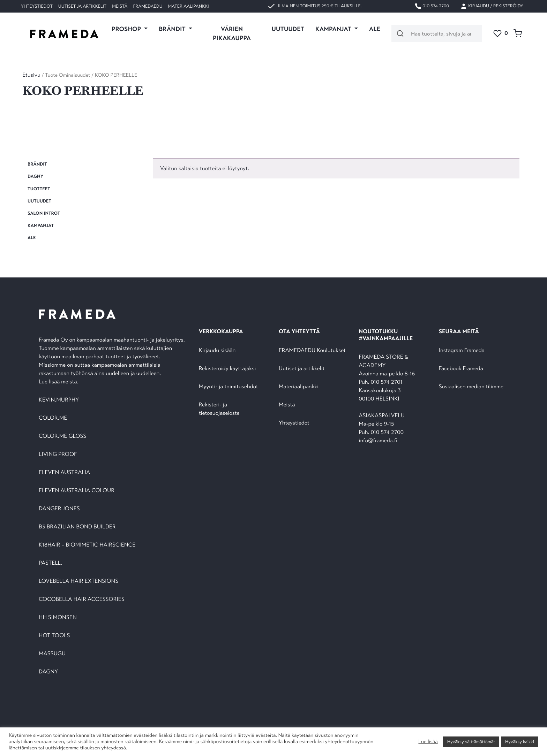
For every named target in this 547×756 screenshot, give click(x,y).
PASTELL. (50, 563)
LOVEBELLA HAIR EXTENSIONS (78, 581)
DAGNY (35, 176)
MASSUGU (52, 654)
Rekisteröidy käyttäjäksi (227, 369)
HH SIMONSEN (58, 617)
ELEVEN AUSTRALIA (64, 472)
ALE (375, 29)
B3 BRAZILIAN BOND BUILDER (77, 527)
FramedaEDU (148, 6)
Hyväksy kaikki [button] (520, 742)
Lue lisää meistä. (59, 382)
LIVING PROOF (58, 454)
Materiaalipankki (189, 6)
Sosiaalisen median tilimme (471, 387)
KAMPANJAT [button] (334, 29)
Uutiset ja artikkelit (82, 6)
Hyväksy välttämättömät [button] (471, 742)
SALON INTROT (44, 213)
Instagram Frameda (462, 350)
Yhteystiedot (37, 6)
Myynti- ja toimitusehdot (228, 387)
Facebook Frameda (461, 369)
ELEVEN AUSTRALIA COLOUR (77, 491)
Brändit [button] (173, 29)
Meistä (120, 6)
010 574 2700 (432, 6)
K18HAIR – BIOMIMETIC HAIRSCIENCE (87, 545)
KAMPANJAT (41, 226)
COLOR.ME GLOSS (62, 436)
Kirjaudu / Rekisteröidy (492, 6)
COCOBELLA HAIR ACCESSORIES (82, 599)
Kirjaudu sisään (217, 350)
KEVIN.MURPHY (59, 400)
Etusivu (31, 75)
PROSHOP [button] (127, 29)
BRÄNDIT (37, 164)
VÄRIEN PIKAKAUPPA (232, 33)
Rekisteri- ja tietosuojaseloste (219, 409)
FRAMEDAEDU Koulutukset (312, 350)
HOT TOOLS (54, 636)
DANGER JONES (59, 509)
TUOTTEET (39, 189)
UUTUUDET (288, 29)
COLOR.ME (53, 418)
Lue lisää (428, 742)
